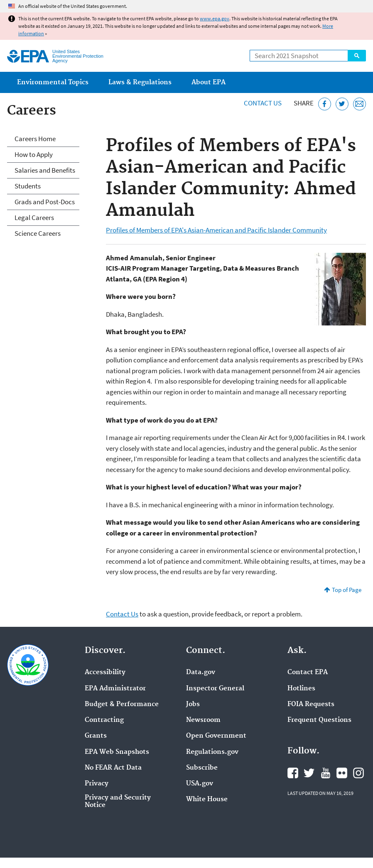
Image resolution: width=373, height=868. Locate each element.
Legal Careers (34, 218)
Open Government (216, 736)
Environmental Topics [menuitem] (53, 82)
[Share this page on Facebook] (325, 104)
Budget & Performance (122, 704)
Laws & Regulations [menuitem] (140, 82)
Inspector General (215, 689)
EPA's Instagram (358, 773)
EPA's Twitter (309, 773)
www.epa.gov (215, 18)
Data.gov (201, 672)
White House (207, 800)
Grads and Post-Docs (45, 202)
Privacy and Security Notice (118, 802)
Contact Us (263, 103)
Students (28, 186)
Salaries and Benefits (45, 170)
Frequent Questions (319, 720)
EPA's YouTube (326, 773)
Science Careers (38, 233)
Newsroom (203, 720)
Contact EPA (308, 672)
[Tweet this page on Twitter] (342, 104)
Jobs (193, 704)
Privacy (97, 784)
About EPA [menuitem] (209, 82)
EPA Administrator (115, 689)
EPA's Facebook (293, 773)
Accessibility (105, 672)
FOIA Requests (311, 704)
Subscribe (202, 768)
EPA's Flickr (342, 773)
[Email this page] (360, 104)
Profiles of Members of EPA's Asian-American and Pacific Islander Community (216, 230)
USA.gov (200, 784)
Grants (96, 736)
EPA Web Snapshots (117, 752)
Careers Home (35, 139)
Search (357, 56)
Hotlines (301, 689)
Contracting (104, 720)
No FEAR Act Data (113, 768)
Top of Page (347, 590)
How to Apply (34, 154)
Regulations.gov (212, 752)
